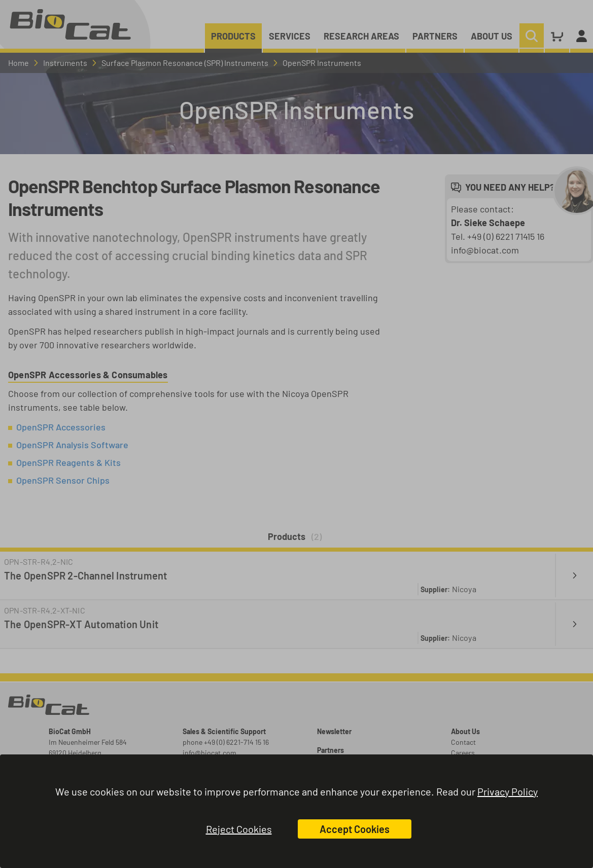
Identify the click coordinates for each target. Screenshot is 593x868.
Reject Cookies (239, 829)
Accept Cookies (355, 829)
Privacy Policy (508, 791)
